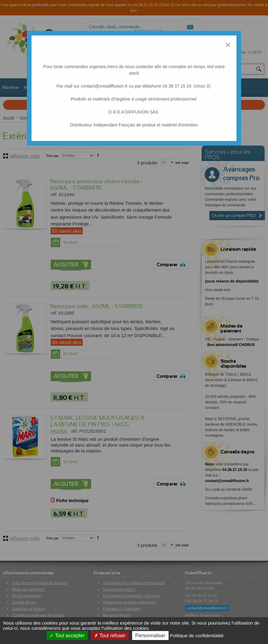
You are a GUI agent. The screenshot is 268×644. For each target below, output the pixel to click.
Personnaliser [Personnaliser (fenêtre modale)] (150, 636)
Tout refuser (110, 636)
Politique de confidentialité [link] (197, 636)
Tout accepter (67, 636)
